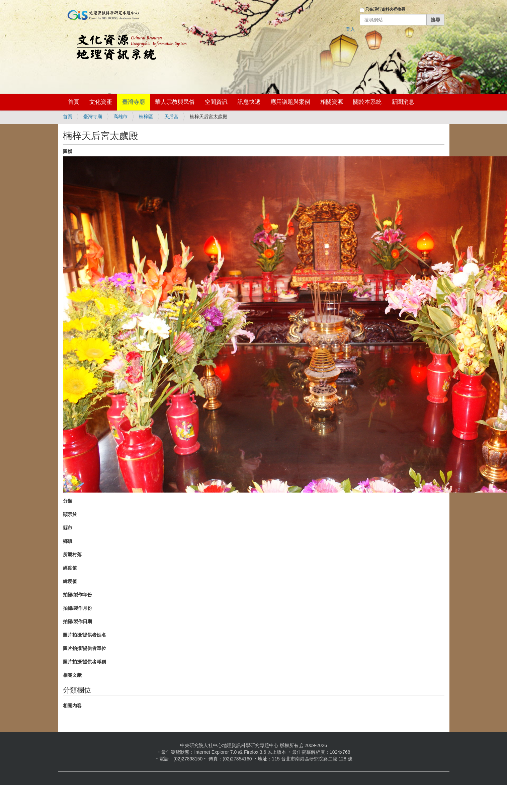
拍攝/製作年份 (78, 595)
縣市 (68, 528)
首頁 (74, 102)
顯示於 (70, 514)
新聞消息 (403, 102)
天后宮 (171, 117)
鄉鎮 (68, 541)
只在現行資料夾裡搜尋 (385, 9)
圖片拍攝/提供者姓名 (85, 635)
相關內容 (72, 706)
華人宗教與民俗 (175, 102)
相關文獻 (72, 675)
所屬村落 (72, 555)
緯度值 (70, 581)
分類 (68, 501)
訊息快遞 (249, 102)
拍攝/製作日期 (78, 621)
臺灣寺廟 (134, 102)
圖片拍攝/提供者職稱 (85, 662)
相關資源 (332, 102)
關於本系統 (367, 102)
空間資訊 (216, 102)
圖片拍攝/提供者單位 (85, 648)
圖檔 (68, 151)
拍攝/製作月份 (78, 608)
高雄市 (120, 117)
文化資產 (101, 102)
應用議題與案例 (290, 102)
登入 (350, 29)
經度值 (70, 568)
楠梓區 (146, 117)
